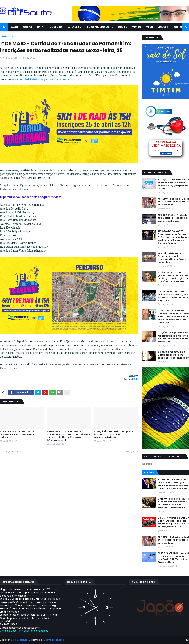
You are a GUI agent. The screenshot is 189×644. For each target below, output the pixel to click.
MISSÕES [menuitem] (163, 27)
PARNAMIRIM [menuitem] (74, 27)
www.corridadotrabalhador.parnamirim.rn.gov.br (40, 79)
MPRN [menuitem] (149, 27)
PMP (135, 379)
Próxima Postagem (126, 451)
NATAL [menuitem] (41, 27)
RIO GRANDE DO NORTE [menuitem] (100, 27)
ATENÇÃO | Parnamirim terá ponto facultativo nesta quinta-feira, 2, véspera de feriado (113, 434)
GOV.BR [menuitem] (123, 27)
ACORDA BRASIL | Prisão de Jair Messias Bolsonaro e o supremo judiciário (18, 434)
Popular (149, 472)
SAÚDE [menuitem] (14, 27)
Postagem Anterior (12, 451)
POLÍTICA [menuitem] (178, 27)
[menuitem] (4, 27)
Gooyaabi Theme (54, 640)
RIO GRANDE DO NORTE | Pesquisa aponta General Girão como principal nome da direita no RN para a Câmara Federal (68, 436)
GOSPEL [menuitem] (28, 27)
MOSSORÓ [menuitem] (56, 27)
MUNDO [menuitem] (137, 27)
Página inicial (7, 37)
